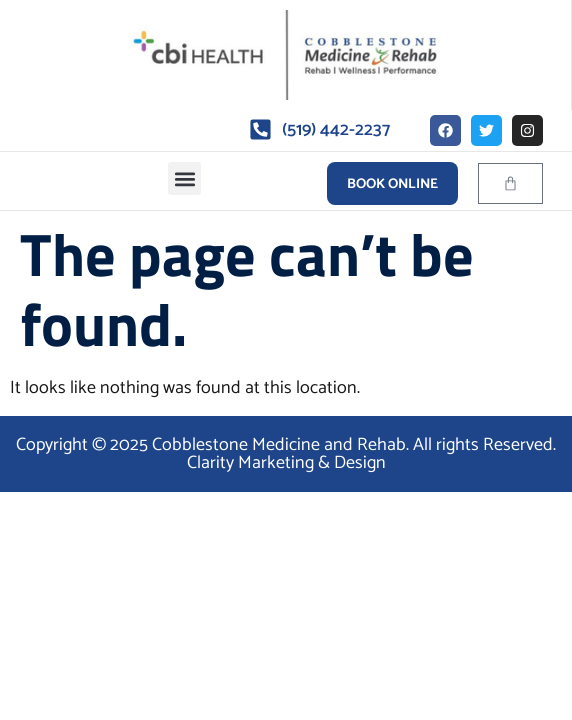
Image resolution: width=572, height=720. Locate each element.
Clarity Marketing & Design (286, 463)
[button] (184, 178)
